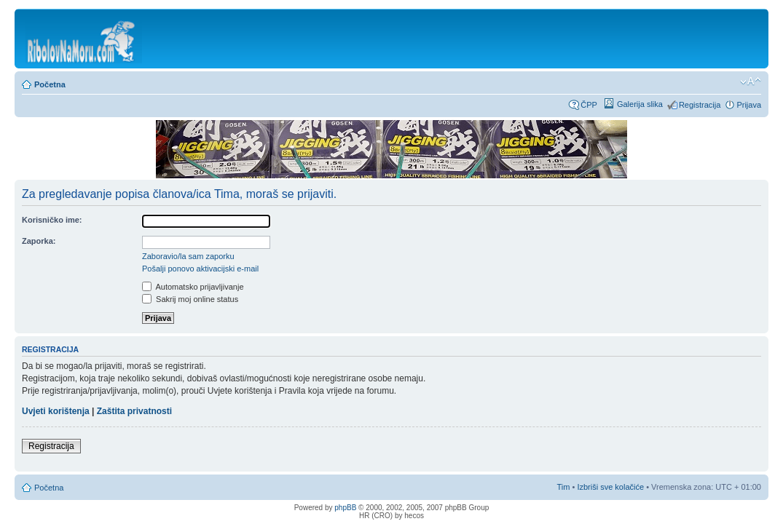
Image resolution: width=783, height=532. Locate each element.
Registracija (700, 105)
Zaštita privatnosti (134, 411)
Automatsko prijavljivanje (193, 287)
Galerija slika (640, 104)
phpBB (345, 508)
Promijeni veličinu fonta (751, 82)
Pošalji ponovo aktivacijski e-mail (200, 269)
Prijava (749, 105)
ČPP (589, 105)
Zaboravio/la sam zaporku (188, 256)
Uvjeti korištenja (56, 411)
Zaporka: (39, 241)
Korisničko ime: (52, 220)
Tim (564, 487)
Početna (50, 84)
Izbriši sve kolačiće (610, 487)
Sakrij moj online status (190, 299)
